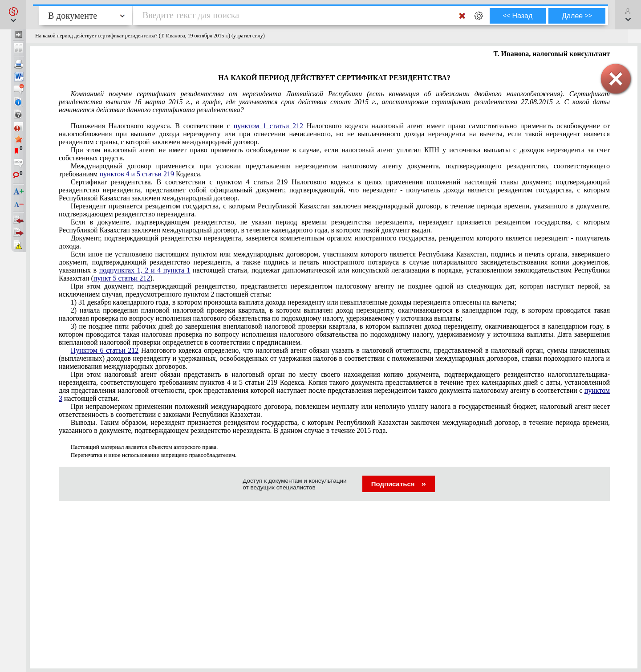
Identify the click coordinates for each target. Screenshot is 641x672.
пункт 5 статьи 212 (122, 278)
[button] (13, 15)
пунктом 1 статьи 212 (268, 126)
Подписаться (399, 484)
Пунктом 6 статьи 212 (105, 350)
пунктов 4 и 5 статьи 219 (136, 174)
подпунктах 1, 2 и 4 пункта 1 (145, 270)
